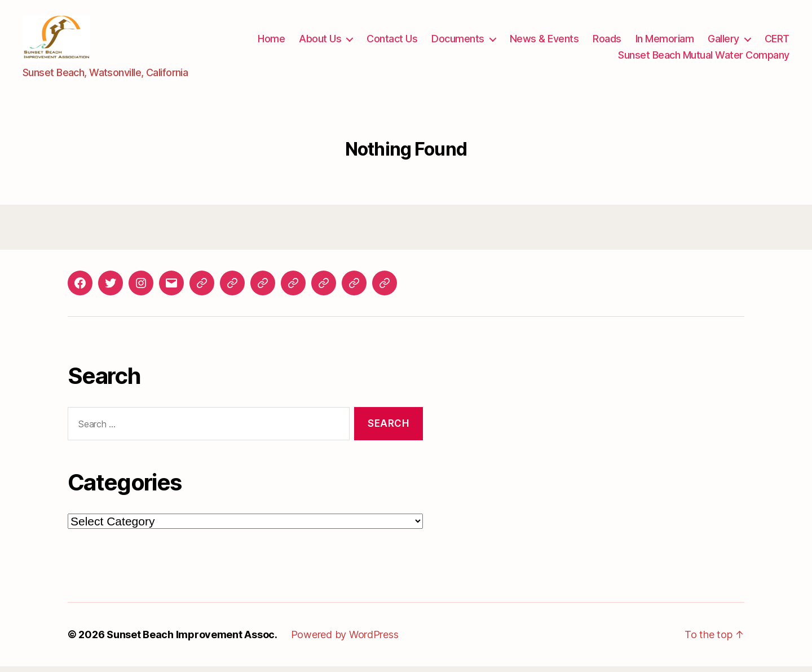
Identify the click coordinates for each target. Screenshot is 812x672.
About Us (320, 41)
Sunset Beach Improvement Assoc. (192, 640)
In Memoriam (665, 41)
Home (271, 41)
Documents (458, 41)
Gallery (723, 41)
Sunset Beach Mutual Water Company (704, 58)
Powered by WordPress (345, 640)
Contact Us (392, 41)
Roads (607, 41)
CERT (777, 41)
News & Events (544, 41)
